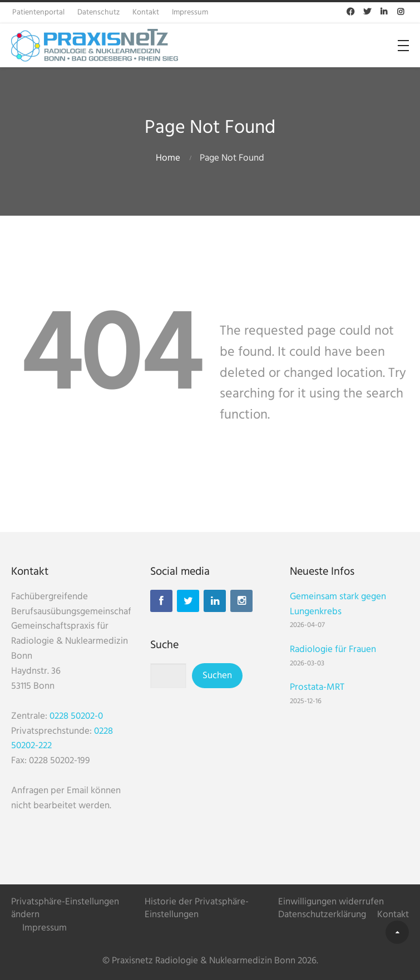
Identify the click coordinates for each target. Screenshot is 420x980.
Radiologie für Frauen (333, 650)
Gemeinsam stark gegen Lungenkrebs (338, 604)
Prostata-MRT (317, 687)
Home (168, 158)
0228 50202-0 (76, 716)
